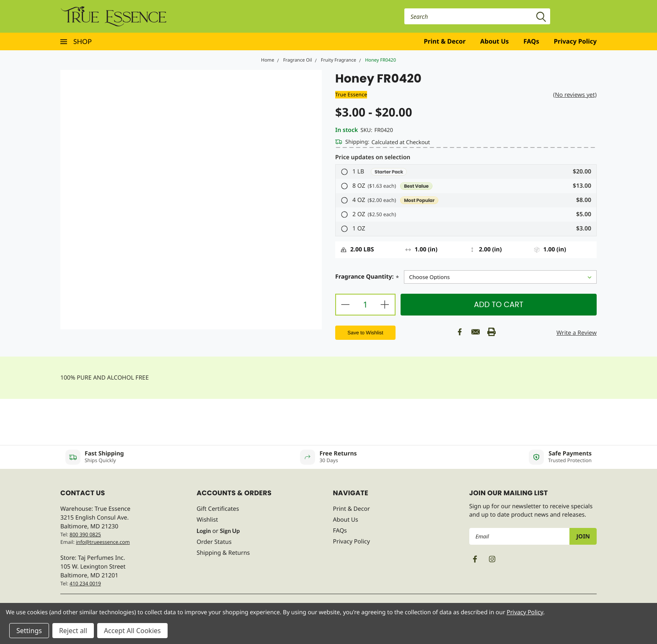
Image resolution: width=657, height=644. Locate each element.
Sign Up (230, 531)
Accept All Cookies (132, 631)
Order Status (214, 542)
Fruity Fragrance (339, 60)
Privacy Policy (575, 41)
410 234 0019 (85, 583)
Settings (29, 631)
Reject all (73, 631)
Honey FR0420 (380, 60)
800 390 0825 (85, 534)
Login (204, 531)
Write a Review (577, 333)
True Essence (351, 94)
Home (268, 60)
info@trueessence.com (103, 542)
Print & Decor (445, 41)
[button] (466, 172)
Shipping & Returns (223, 553)
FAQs (531, 41)
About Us (494, 41)
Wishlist (207, 520)
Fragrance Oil (298, 60)
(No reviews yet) (575, 95)
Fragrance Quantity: (367, 278)
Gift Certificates (218, 509)
